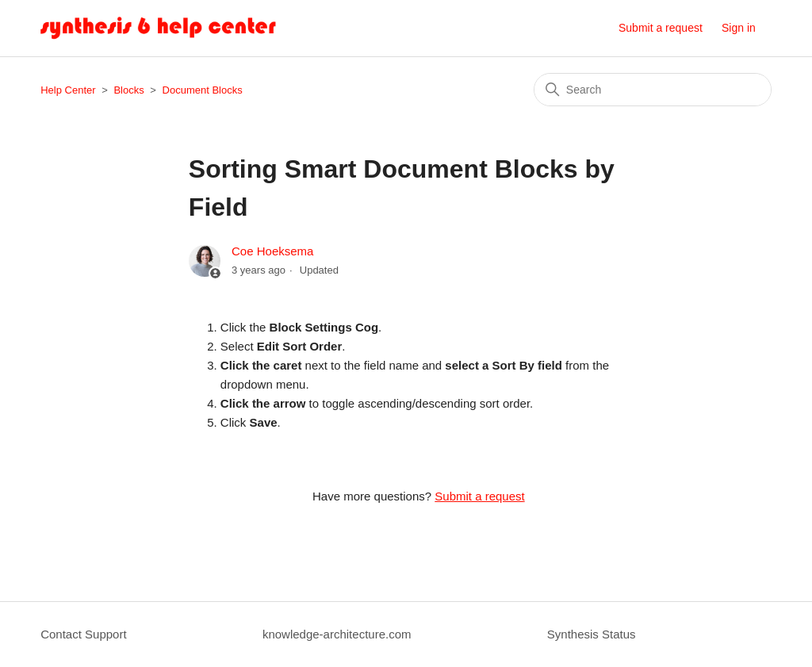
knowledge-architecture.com (337, 634)
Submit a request (661, 28)
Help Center (68, 90)
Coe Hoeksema (272, 251)
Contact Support (83, 634)
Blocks (128, 90)
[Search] (653, 90)
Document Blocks (203, 90)
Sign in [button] (739, 28)
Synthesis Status (592, 634)
